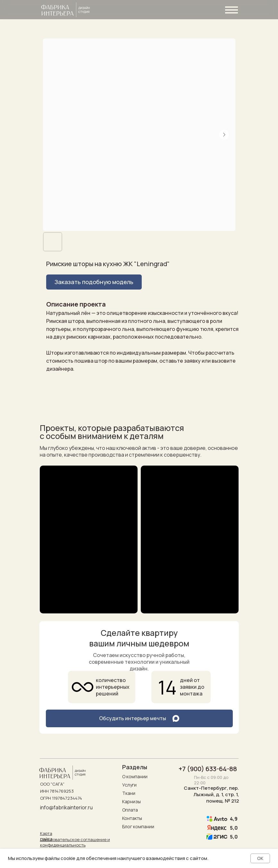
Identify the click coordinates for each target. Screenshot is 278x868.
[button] (94, 282)
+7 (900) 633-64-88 (208, 769)
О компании (135, 776)
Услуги (129, 785)
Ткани (129, 793)
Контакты (132, 818)
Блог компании (138, 826)
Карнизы (131, 801)
